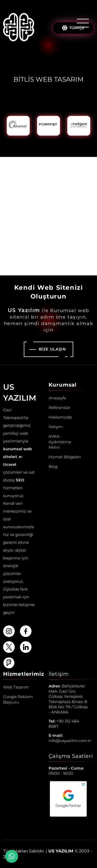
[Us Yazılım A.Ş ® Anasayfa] (19, 28)
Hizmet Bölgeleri (65, 457)
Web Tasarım (16, 687)
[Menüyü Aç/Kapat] (83, 23)
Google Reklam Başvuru (18, 699)
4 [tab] (61, 143)
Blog (53, 466)
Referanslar (59, 408)
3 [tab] (53, 143)
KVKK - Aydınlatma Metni (60, 442)
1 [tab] (36, 143)
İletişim (56, 427)
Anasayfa (57, 398)
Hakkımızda (60, 417)
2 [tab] (44, 143)
